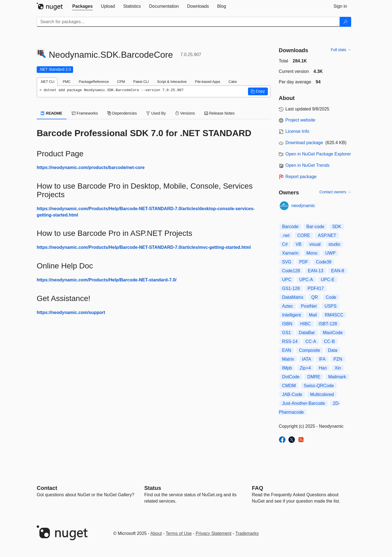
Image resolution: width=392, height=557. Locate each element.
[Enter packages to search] (188, 22)
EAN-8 (338, 271)
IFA (322, 359)
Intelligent (292, 315)
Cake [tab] (233, 82)
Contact (47, 488)
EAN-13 (316, 271)
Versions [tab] (185, 113)
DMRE (314, 377)
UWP (330, 253)
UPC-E (328, 280)
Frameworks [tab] (85, 113)
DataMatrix (293, 297)
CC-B (330, 341)
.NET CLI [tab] (47, 82)
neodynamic (303, 206)
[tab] (82, 6)
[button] (258, 91)
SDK (337, 227)
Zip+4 (305, 368)
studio (334, 244)
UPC (287, 280)
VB (298, 244)
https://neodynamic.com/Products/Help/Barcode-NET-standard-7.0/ (107, 280)
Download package (304, 143)
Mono (312, 253)
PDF (304, 262)
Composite (310, 350)
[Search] (345, 22)
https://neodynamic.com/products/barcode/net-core (91, 167)
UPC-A (306, 280)
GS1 (287, 333)
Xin (338, 368)
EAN (287, 350)
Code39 (324, 262)
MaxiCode (333, 333)
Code (331, 297)
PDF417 (316, 288)
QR (314, 297)
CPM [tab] (121, 82)
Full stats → (341, 50)
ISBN (287, 324)
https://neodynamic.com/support (71, 312)
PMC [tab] (66, 82)
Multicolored (322, 394)
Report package (301, 177)
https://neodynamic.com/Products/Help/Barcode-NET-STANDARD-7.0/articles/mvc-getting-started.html (144, 247)
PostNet (309, 306)
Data (333, 350)
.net (286, 235)
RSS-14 (290, 341)
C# (285, 244)
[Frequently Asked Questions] (258, 488)
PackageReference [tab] (94, 82)
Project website (301, 120)
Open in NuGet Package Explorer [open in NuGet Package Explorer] (318, 154)
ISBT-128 (328, 324)
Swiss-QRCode (319, 386)
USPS (330, 306)
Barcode (290, 227)
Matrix (288, 359)
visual (315, 244)
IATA (307, 359)
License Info (297, 131)
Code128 (291, 271)
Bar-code (315, 227)
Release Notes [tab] (220, 113)
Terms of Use (179, 533)
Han (323, 368)
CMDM (289, 386)
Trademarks (247, 533)
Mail (313, 315)
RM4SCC (334, 315)
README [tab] (52, 113)
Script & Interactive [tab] (172, 82)
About (156, 533)
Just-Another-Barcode (304, 403)
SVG (287, 262)
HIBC (305, 324)
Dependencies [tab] (122, 113)
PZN (338, 359)
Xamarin (290, 253)
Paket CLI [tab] (141, 82)
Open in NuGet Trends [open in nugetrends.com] (308, 165)
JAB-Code (292, 394)
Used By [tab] (156, 113)
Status (153, 488)
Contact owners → (335, 192)
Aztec (288, 306)
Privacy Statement (214, 533)
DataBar (307, 333)
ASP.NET (327, 235)
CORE (304, 235)
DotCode (291, 377)
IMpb (287, 368)
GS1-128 (291, 288)
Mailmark (337, 377)
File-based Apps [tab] (208, 82)
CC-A (311, 341)
